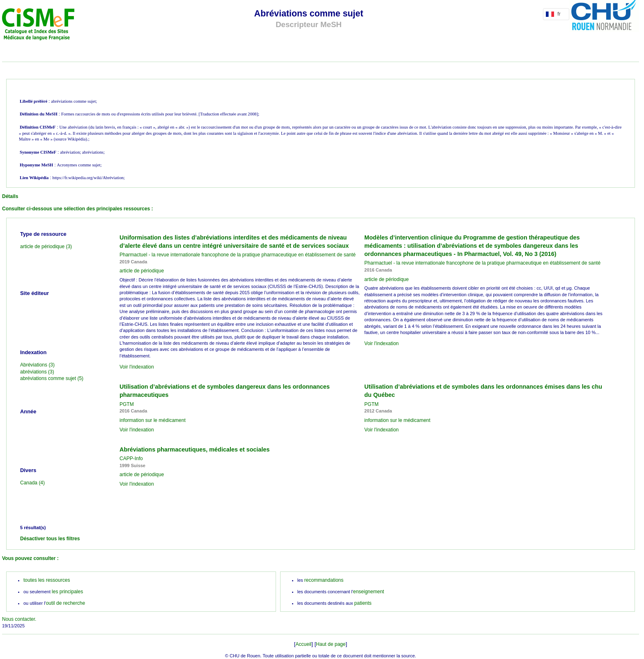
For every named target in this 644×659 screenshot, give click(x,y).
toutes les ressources (47, 580)
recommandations (324, 580)
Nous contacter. (19, 619)
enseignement (369, 592)
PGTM (127, 404)
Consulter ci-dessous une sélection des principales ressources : (77, 209)
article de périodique (142, 271)
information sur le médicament (153, 420)
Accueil (304, 644)
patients (363, 603)
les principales (67, 592)
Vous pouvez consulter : (30, 558)
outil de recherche (66, 603)
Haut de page (331, 644)
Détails (10, 196)
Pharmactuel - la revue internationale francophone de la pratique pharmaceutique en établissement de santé (238, 255)
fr (555, 14)
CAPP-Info (131, 459)
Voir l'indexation (137, 367)
